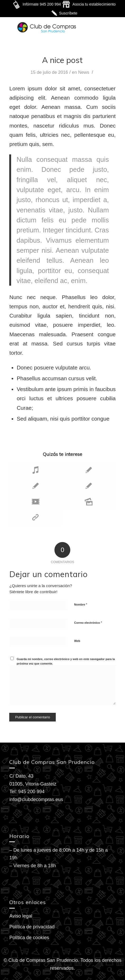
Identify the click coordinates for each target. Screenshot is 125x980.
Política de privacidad (32, 927)
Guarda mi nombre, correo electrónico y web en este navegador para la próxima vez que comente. (66, 661)
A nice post (62, 60)
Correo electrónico (88, 623)
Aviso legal (21, 916)
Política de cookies (29, 938)
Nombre (81, 604)
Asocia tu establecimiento (94, 4)
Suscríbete (68, 13)
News (84, 72)
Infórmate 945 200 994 (42, 4)
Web (77, 641)
